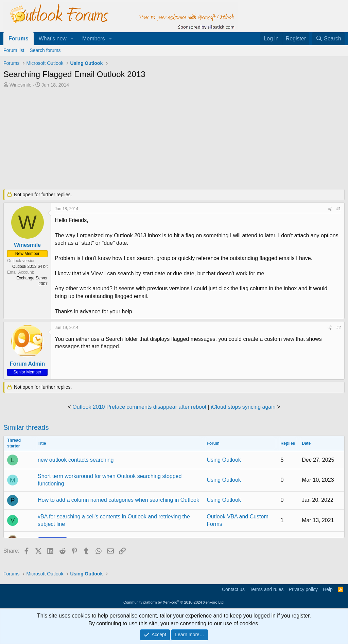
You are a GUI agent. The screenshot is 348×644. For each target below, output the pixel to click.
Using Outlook (224, 460)
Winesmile (21, 85)
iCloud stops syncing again (243, 407)
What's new (53, 39)
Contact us (233, 589)
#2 (339, 328)
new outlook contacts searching (76, 460)
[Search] (328, 39)
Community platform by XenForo (174, 602)
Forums (19, 39)
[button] (72, 39)
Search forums (45, 50)
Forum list (14, 50)
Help (328, 589)
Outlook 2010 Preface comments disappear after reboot (139, 407)
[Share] (330, 209)
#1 (339, 209)
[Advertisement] (168, 139)
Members (94, 39)
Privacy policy (303, 589)
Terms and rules (267, 589)
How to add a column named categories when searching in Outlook (118, 500)
